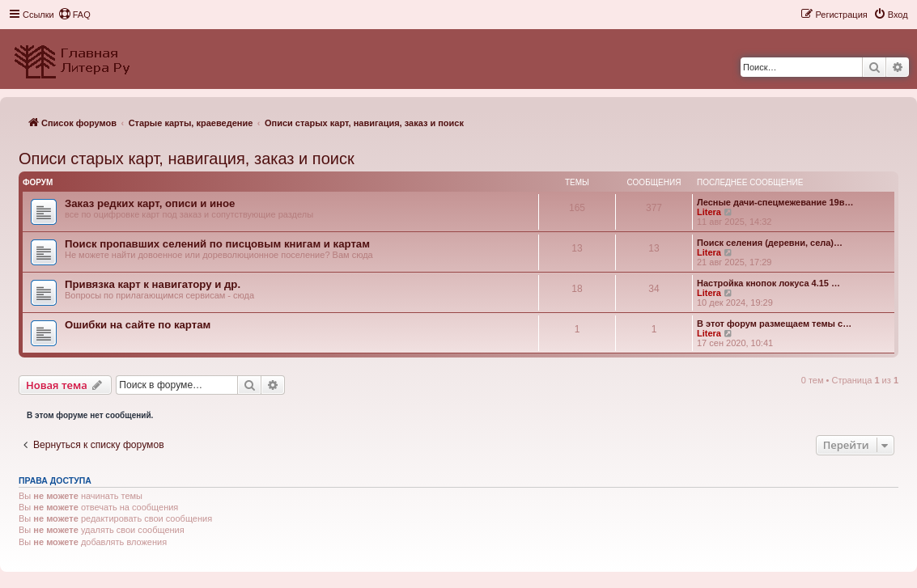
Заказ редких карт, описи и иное (150, 203)
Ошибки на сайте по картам (138, 325)
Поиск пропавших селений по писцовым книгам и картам (217, 244)
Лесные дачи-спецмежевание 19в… (775, 202)
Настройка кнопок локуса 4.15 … (768, 283)
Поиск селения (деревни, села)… (770, 243)
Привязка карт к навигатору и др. (153, 284)
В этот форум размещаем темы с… (774, 324)
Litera (709, 212)
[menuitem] (74, 15)
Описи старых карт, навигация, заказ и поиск (187, 159)
